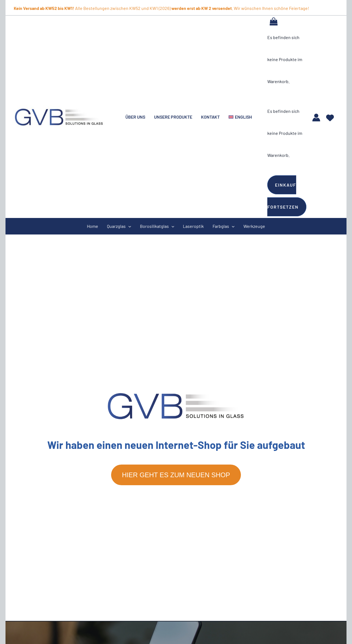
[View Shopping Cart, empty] (274, 21)
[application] (128, 226)
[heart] (330, 116)
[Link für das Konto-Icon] (316, 118)
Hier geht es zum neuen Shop (176, 475)
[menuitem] (240, 117)
